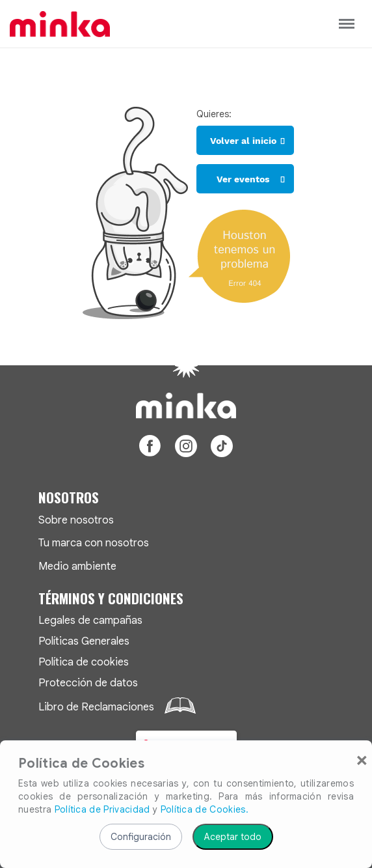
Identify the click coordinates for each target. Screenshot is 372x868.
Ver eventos (243, 179)
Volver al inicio (243, 141)
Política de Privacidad (102, 809)
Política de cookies (84, 662)
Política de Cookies (81, 764)
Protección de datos (88, 683)
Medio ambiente (77, 566)
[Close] (362, 759)
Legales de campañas (90, 620)
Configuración (141, 837)
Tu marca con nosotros (94, 543)
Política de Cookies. (205, 809)
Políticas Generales (84, 641)
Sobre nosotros (76, 520)
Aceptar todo (233, 837)
